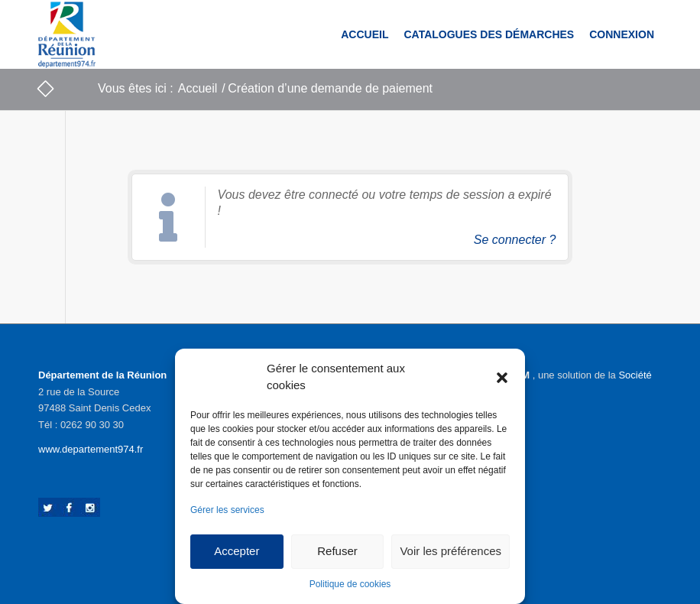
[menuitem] (365, 34)
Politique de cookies (350, 584)
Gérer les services (227, 510)
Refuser (337, 551)
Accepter (237, 551)
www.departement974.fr (91, 449)
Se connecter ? (515, 240)
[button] (502, 377)
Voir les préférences (450, 551)
